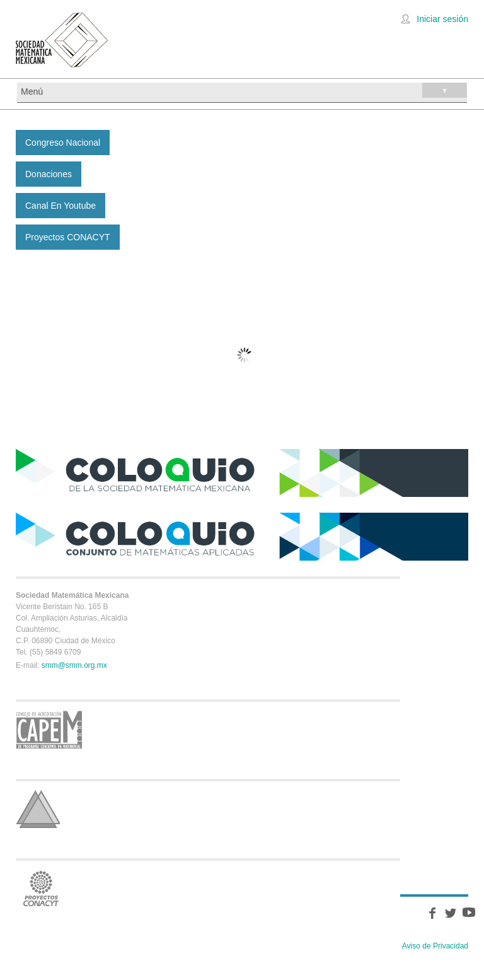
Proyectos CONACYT (68, 237)
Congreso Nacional (63, 143)
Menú (244, 90)
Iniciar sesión (442, 19)
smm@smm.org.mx (74, 665)
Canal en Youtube (60, 206)
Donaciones (49, 174)
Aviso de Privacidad (435, 946)
